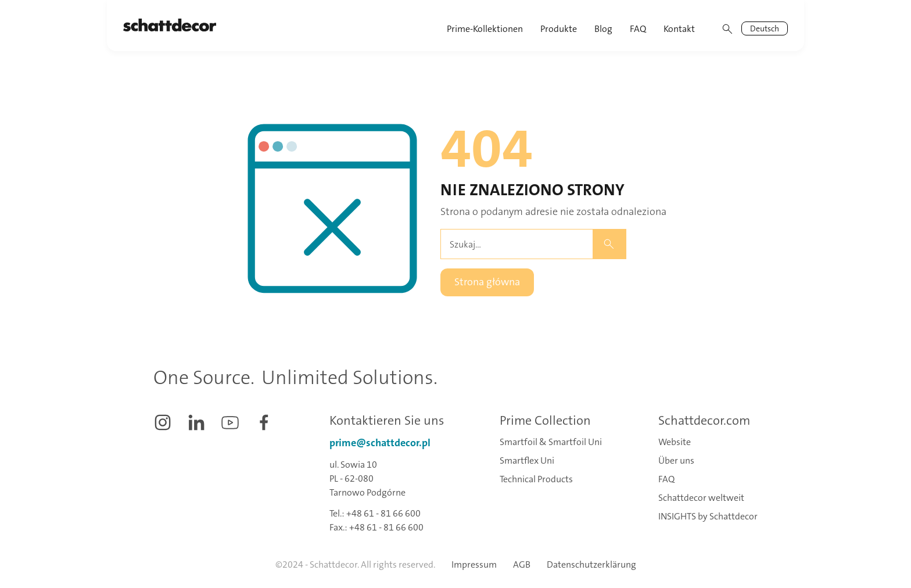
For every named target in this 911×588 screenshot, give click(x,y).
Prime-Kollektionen (485, 29)
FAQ (638, 29)
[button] (559, 26)
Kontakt (679, 29)
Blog (603, 29)
